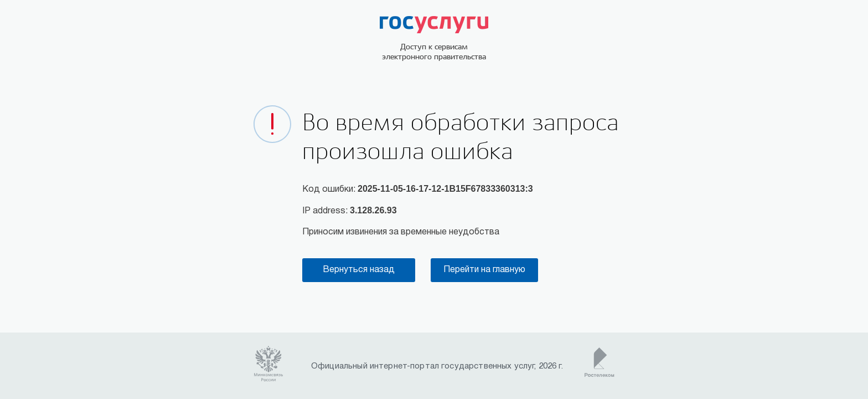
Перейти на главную (484, 270)
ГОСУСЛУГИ (434, 25)
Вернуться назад (359, 270)
